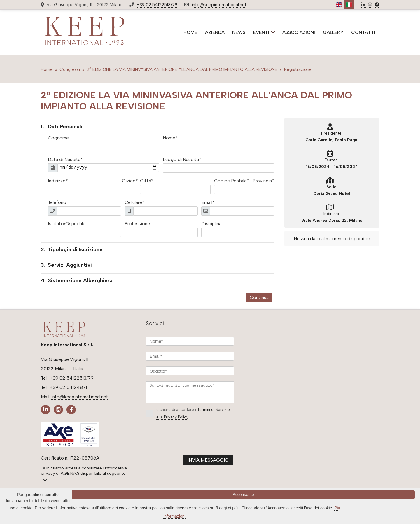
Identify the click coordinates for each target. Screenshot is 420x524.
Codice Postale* (232, 181)
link (44, 480)
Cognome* (60, 138)
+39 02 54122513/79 (157, 5)
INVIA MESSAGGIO (208, 463)
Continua (259, 297)
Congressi (70, 69)
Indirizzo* (58, 181)
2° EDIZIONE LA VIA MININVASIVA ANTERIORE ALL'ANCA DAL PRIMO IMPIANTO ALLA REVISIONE (182, 69)
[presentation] (190, 443)
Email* (208, 202)
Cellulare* (134, 202)
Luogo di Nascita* (182, 159)
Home (47, 69)
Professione (137, 224)
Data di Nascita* (65, 159)
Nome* (170, 138)
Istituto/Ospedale (67, 224)
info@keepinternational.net (219, 5)
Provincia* (263, 181)
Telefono (57, 202)
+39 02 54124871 (68, 387)
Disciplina (211, 224)
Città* (147, 181)
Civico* (130, 181)
